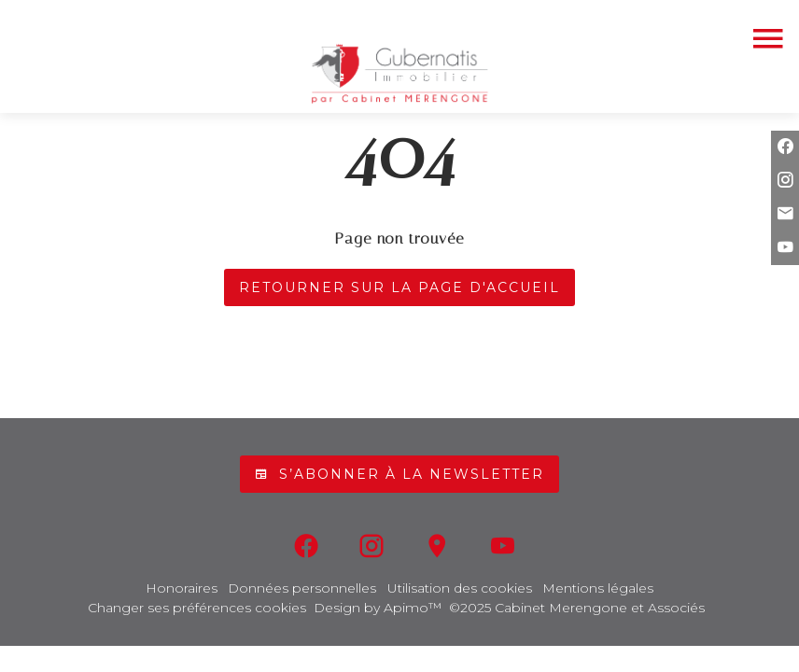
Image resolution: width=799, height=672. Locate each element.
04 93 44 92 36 (399, 18)
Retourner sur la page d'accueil (399, 287)
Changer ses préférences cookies (197, 608)
